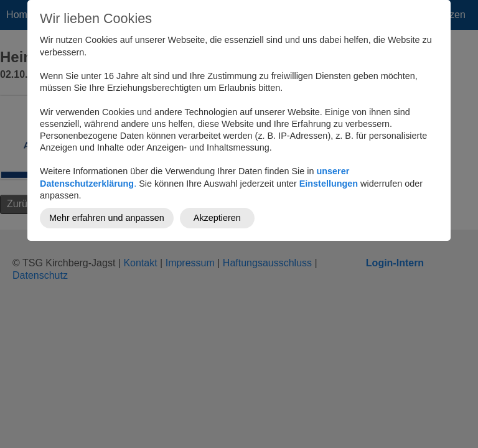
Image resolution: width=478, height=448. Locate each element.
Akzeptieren (217, 218)
